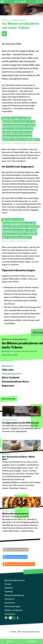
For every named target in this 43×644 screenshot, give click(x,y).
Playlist (33, 641)
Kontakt (8, 584)
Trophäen (9, 591)
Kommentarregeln (12, 606)
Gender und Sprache (14, 610)
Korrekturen (10, 603)
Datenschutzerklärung (14, 595)
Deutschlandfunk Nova (15, 580)
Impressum (10, 599)
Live (11, 641)
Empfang (9, 588)
